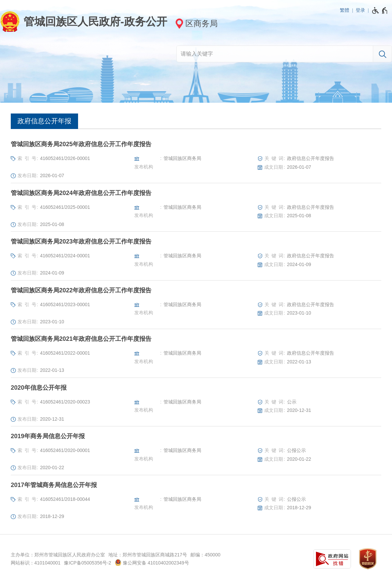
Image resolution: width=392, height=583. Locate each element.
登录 (360, 10)
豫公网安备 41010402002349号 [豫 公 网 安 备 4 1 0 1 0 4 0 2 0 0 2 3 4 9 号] (152, 562)
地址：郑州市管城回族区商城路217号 (148, 555)
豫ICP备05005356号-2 (87, 563)
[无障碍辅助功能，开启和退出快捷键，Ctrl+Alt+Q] (380, 10)
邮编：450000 (205, 555)
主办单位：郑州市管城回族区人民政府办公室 (58, 555)
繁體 (345, 10)
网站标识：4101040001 (36, 563)
